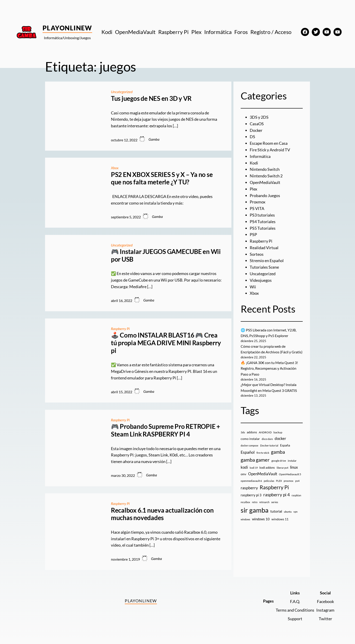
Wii (253, 287)
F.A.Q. (295, 601)
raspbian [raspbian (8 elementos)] (296, 495)
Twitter (325, 619)
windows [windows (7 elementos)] (245, 519)
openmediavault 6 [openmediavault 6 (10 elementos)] (251, 481)
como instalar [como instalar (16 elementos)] (250, 439)
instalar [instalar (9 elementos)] (292, 461)
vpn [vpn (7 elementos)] (295, 512)
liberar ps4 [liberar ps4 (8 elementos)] (282, 468)
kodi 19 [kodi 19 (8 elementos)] (254, 468)
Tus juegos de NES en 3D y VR (151, 98)
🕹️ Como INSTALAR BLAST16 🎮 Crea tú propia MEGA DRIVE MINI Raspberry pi (166, 343)
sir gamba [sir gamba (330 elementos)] (255, 510)
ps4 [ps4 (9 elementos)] (297, 481)
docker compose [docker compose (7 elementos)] (249, 445)
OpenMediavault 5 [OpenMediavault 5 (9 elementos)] (290, 474)
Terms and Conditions (295, 610)
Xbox (115, 168)
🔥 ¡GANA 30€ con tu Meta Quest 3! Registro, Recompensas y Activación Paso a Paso (269, 368)
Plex (253, 189)
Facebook (325, 601)
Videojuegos (261, 280)
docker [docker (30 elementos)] (280, 438)
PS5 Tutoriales (263, 228)
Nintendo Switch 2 (266, 176)
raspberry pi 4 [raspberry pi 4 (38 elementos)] (277, 495)
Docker (256, 130)
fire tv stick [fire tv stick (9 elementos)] (263, 453)
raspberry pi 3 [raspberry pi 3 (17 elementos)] (251, 495)
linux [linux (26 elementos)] (294, 467)
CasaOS (257, 124)
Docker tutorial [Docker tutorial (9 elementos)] (269, 445)
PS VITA (257, 208)
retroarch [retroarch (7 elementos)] (264, 502)
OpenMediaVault (265, 182)
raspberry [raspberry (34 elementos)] (249, 488)
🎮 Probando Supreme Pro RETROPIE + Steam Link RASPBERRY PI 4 (166, 430)
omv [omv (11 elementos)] (243, 474)
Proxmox (258, 202)
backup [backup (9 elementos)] (278, 432)
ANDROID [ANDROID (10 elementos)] (265, 432)
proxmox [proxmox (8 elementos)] (289, 481)
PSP (253, 234)
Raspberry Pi (120, 329)
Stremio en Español (267, 260)
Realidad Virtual (264, 248)
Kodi (254, 163)
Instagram (325, 610)
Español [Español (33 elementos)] (248, 452)
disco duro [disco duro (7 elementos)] (267, 439)
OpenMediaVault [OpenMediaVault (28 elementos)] (263, 474)
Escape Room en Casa (269, 143)
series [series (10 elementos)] (275, 502)
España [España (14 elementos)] (285, 445)
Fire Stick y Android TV (270, 150)
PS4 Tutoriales (263, 222)
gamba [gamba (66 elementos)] (278, 452)
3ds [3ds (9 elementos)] (243, 432)
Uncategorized (122, 92)
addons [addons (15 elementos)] (252, 432)
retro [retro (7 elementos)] (255, 502)
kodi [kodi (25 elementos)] (244, 467)
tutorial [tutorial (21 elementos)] (276, 511)
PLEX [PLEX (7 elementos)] (279, 481)
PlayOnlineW (67, 28)
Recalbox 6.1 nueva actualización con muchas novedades (162, 514)
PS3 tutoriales (262, 215)
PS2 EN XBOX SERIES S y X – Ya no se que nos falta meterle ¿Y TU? (162, 178)
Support (295, 619)
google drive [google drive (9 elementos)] (279, 461)
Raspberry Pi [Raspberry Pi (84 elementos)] (274, 487)
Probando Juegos (265, 195)
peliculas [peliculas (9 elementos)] (269, 481)
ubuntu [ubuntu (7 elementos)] (288, 512)
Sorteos (257, 254)
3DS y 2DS (259, 117)
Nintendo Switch (265, 169)
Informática (260, 156)
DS (252, 137)
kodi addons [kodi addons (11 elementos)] (267, 468)
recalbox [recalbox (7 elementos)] (245, 502)
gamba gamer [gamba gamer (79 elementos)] (255, 460)
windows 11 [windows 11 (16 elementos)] (280, 519)
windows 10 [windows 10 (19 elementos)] (261, 519)
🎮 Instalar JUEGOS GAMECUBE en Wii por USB (166, 255)
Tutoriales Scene (264, 267)
